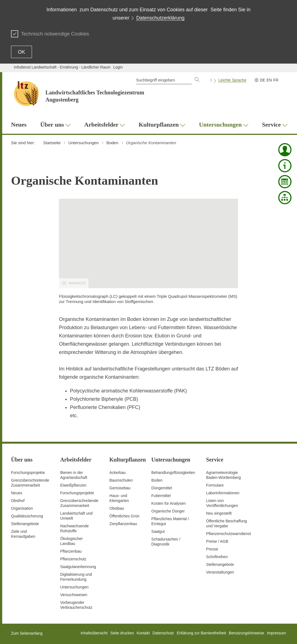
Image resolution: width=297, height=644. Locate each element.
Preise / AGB (217, 541)
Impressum (276, 633)
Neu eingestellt (219, 513)
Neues (17, 493)
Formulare (215, 485)
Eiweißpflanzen (73, 485)
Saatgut (158, 531)
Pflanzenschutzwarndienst (229, 534)
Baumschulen (121, 480)
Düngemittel (162, 488)
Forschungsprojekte (28, 473)
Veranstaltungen (220, 572)
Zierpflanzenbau (123, 524)
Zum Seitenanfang (27, 633)
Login (118, 67)
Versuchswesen (74, 595)
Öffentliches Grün (124, 516)
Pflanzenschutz (73, 559)
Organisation (22, 508)
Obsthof (18, 501)
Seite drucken (122, 633)
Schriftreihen (217, 557)
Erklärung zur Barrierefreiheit (201, 633)
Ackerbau (118, 473)
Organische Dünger (168, 511)
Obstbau (117, 508)
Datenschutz (163, 633)
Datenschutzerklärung (160, 18)
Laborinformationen (223, 493)
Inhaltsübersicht (94, 633)
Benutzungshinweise (246, 633)
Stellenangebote (25, 524)
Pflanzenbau (71, 551)
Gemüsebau (120, 488)
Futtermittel (161, 496)
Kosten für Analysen (168, 503)
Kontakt (143, 633)
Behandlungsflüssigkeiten (173, 473)
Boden (157, 480)
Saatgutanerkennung (78, 567)
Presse (212, 549)
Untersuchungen (75, 587)
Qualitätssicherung (27, 516)
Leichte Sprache (232, 80)
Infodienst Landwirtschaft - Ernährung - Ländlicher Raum (62, 67)
